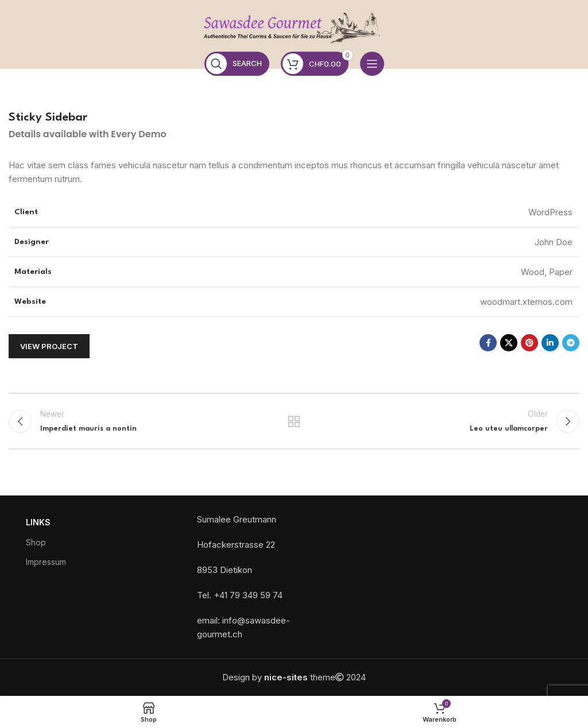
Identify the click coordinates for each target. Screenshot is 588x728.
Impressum (46, 562)
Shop (36, 542)
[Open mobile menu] (372, 64)
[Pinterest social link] (529, 343)
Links (38, 523)
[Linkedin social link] (550, 343)
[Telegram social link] (571, 343)
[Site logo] (294, 28)
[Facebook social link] (488, 343)
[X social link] (509, 343)
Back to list (294, 421)
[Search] (237, 64)
